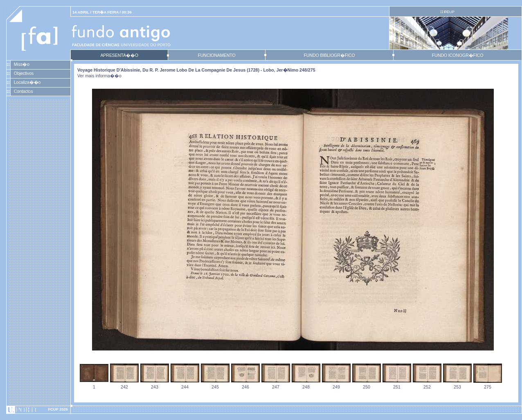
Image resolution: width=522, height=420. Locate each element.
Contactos (24, 91)
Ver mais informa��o (99, 76)
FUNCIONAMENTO (216, 55)
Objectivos (24, 73)
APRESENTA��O (119, 55)
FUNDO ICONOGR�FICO (458, 55)
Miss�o (22, 64)
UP (449, 12)
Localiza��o (27, 82)
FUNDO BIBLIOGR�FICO (329, 55)
